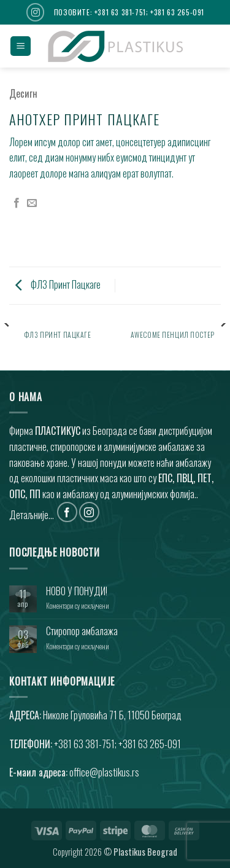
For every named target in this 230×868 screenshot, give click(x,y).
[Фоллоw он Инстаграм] (35, 12)
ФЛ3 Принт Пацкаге (58, 284)
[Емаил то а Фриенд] (32, 203)
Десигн (23, 93)
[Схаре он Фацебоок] (17, 203)
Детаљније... (32, 515)
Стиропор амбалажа (82, 631)
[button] (21, 46)
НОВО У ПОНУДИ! (77, 591)
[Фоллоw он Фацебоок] (67, 512)
